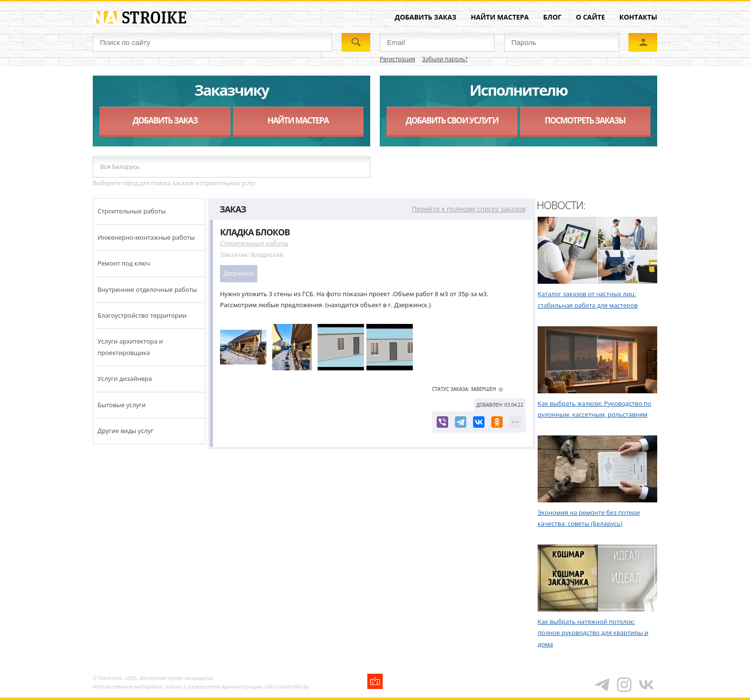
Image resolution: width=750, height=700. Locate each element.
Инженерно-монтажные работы (146, 237)
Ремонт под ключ (124, 263)
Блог (552, 17)
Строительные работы (132, 211)
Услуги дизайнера (125, 378)
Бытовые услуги (122, 405)
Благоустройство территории (142, 315)
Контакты (638, 17)
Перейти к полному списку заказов (469, 209)
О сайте (590, 17)
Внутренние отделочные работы (147, 289)
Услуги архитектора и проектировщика (130, 347)
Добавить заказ (425, 17)
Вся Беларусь (120, 167)
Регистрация (397, 59)
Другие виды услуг (126, 431)
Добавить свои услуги (452, 120)
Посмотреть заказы (585, 120)
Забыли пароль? (445, 59)
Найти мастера (500, 17)
